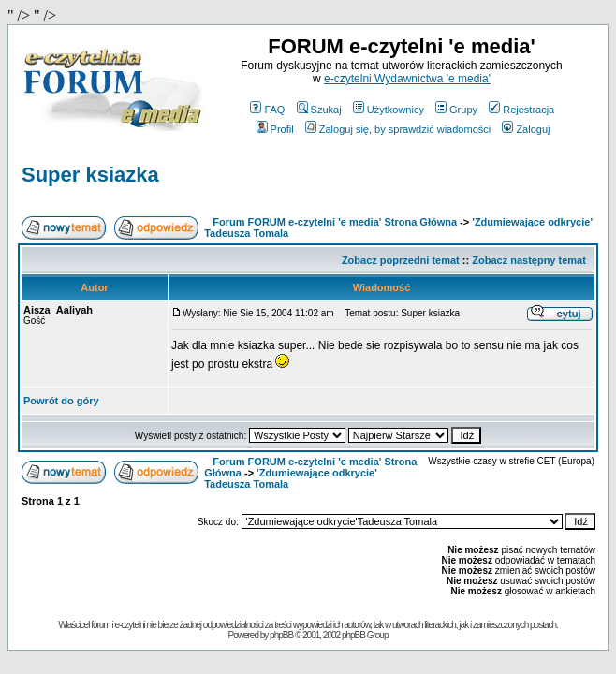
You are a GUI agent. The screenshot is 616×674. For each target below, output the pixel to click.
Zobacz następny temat (529, 260)
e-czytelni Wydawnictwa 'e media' (407, 79)
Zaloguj (526, 129)
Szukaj (319, 110)
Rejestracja (521, 110)
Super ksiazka (90, 175)
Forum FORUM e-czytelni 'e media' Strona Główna (335, 222)
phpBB (281, 635)
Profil (275, 129)
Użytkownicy (389, 110)
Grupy (456, 110)
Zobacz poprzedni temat (401, 260)
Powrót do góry (61, 401)
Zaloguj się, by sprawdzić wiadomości (398, 129)
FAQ (267, 110)
